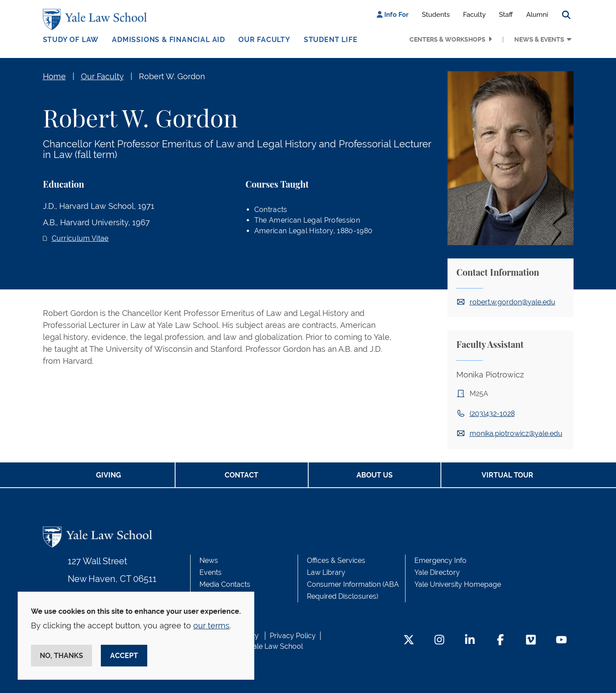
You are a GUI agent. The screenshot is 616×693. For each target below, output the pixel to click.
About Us (375, 475)
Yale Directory (437, 572)
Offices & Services (336, 560)
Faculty (474, 15)
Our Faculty (264, 40)
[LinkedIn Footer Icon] (470, 641)
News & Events (539, 39)
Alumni (537, 15)
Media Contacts (225, 584)
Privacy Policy (293, 636)
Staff (506, 15)
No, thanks (61, 656)
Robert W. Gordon (172, 76)
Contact (241, 475)
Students (436, 15)
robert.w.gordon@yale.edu (513, 302)
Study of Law (71, 40)
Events (210, 572)
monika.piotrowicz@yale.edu (516, 433)
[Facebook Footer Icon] (500, 641)
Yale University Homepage (458, 584)
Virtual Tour (507, 475)
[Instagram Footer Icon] (439, 641)
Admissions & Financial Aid (168, 40)
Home (54, 76)
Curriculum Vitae (80, 238)
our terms (211, 626)
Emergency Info (440, 560)
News (209, 560)
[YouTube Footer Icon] (561, 641)
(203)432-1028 (492, 414)
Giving (109, 475)
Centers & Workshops (448, 39)
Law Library (326, 572)
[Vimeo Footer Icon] (531, 641)
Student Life (331, 40)
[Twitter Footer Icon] (409, 641)
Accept (124, 656)
